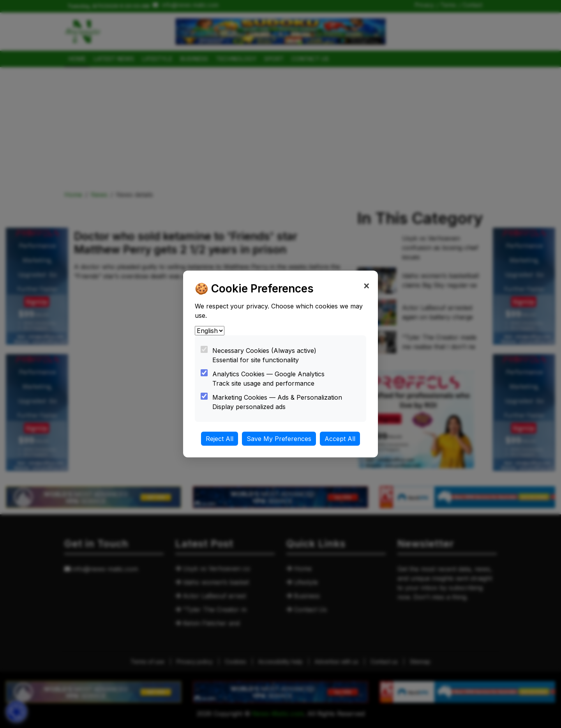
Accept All (340, 439)
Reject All (220, 439)
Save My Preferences (279, 439)
